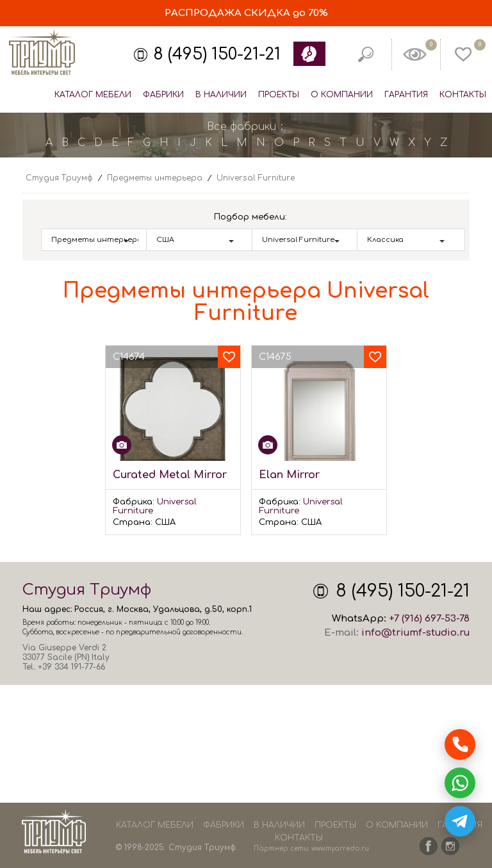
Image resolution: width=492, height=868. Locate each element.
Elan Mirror (289, 475)
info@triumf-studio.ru (415, 633)
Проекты (279, 95)
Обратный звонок (309, 54)
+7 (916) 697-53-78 (429, 619)
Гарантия (406, 95)
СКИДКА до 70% (246, 13)
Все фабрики (242, 127)
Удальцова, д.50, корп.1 (202, 609)
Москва (133, 609)
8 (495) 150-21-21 (217, 54)
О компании (342, 95)
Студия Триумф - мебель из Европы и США (42, 53)
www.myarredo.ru (340, 848)
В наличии (221, 95)
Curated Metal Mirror (170, 475)
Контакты (463, 95)
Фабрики (163, 95)
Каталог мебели (93, 95)
